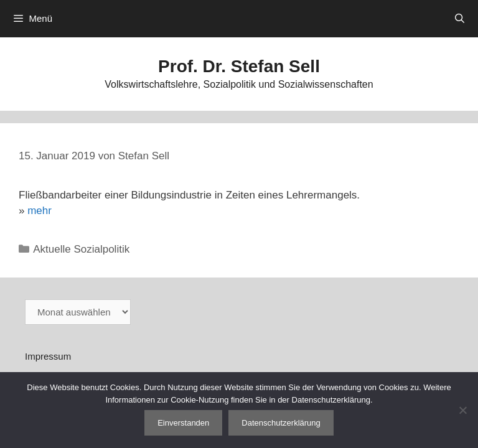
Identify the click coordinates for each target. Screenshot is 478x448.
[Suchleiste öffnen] (460, 19)
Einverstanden (183, 423)
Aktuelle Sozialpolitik (81, 249)
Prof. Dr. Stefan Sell (239, 66)
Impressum (48, 356)
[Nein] (462, 410)
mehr (40, 211)
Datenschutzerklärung (281, 423)
